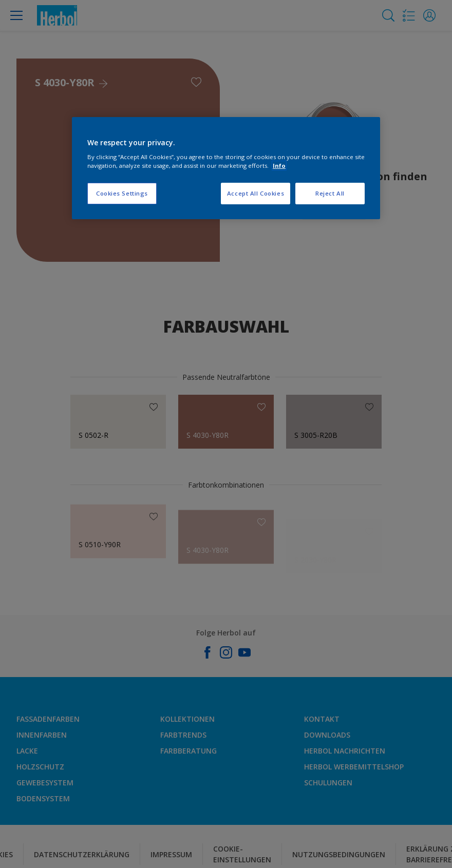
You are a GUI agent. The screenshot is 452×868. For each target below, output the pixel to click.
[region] (226, 168)
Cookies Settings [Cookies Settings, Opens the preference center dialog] (122, 193)
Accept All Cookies (256, 193)
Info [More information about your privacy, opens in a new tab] (279, 166)
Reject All (330, 193)
